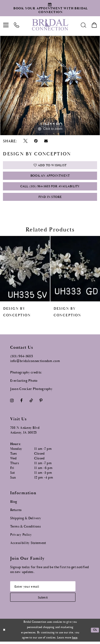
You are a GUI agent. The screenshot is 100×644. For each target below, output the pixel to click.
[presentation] (25, 270)
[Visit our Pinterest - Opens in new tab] (41, 402)
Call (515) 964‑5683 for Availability (50, 188)
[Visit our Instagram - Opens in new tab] (12, 402)
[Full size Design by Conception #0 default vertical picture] (50, 86)
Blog (14, 503)
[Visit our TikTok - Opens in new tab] (31, 402)
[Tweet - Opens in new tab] (25, 141)
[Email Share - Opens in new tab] (46, 141)
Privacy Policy (21, 536)
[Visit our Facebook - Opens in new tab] (22, 402)
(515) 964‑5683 (22, 358)
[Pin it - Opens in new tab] (36, 141)
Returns (16, 512)
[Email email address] (44, 588)
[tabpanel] (50, 86)
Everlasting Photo (24, 382)
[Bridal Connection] (50, 25)
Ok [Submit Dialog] (95, 633)
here (75, 640)
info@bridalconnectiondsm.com (35, 363)
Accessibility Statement (28, 545)
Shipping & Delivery (26, 520)
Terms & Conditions (25, 528)
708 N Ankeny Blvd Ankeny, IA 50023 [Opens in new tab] (25, 432)
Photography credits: (26, 374)
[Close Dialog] (4, 633)
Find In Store (50, 199)
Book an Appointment (50, 176)
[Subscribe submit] (44, 599)
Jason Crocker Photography (31, 391)
